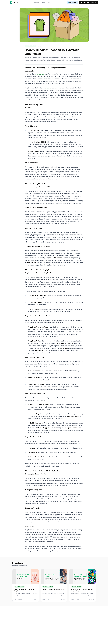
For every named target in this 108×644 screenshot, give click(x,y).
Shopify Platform (30, 46)
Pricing (43, 3)
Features (37, 3)
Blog (49, 3)
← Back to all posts (19, 610)
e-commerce (39, 74)
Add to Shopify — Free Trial (89, 3)
